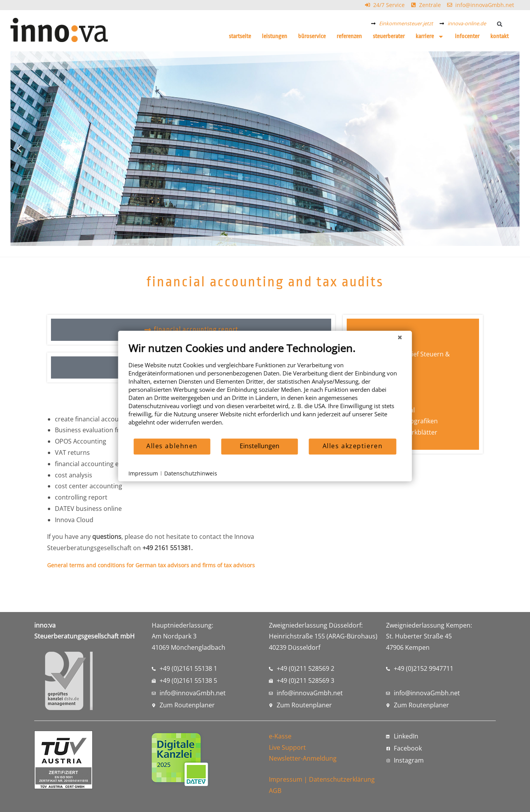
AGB (275, 791)
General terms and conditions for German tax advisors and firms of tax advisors (151, 565)
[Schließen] (400, 337)
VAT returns (72, 452)
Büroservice (312, 36)
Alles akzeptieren (353, 446)
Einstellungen (260, 446)
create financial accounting (94, 419)
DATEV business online (88, 509)
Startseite (240, 36)
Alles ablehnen (172, 446)
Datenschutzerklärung (342, 779)
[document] (265, 390)
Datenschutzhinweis (191, 473)
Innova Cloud (74, 520)
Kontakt (499, 36)
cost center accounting (89, 486)
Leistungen (275, 36)
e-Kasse (280, 736)
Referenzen (349, 36)
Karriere (430, 37)
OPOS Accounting (81, 441)
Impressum (286, 779)
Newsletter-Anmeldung (303, 758)
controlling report (81, 497)
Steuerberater (389, 36)
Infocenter (467, 36)
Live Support (287, 747)
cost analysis (74, 475)
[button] (499, 24)
